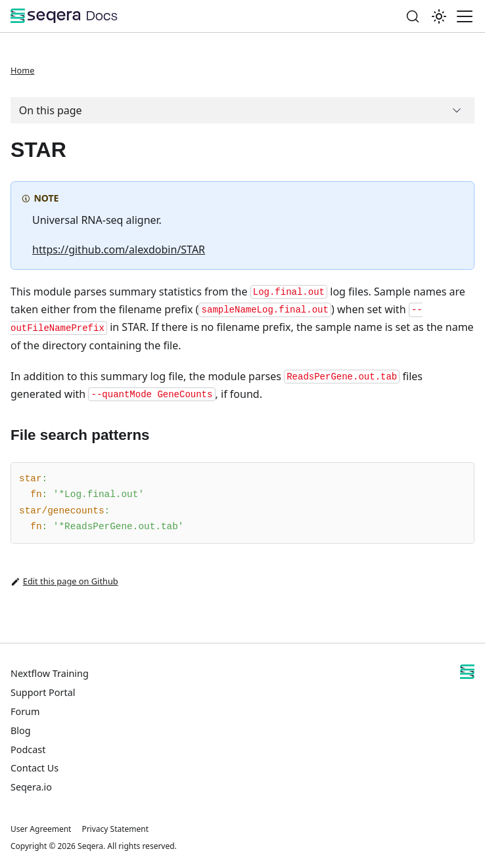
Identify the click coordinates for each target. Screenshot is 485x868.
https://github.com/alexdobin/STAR (119, 250)
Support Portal (43, 692)
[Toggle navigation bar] (465, 16)
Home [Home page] (22, 70)
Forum (25, 711)
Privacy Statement (115, 829)
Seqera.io (31, 787)
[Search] (413, 16)
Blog (21, 730)
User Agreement (41, 829)
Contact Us (35, 768)
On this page (51, 110)
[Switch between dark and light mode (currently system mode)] (439, 16)
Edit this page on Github (64, 582)
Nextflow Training (50, 673)
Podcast (28, 749)
